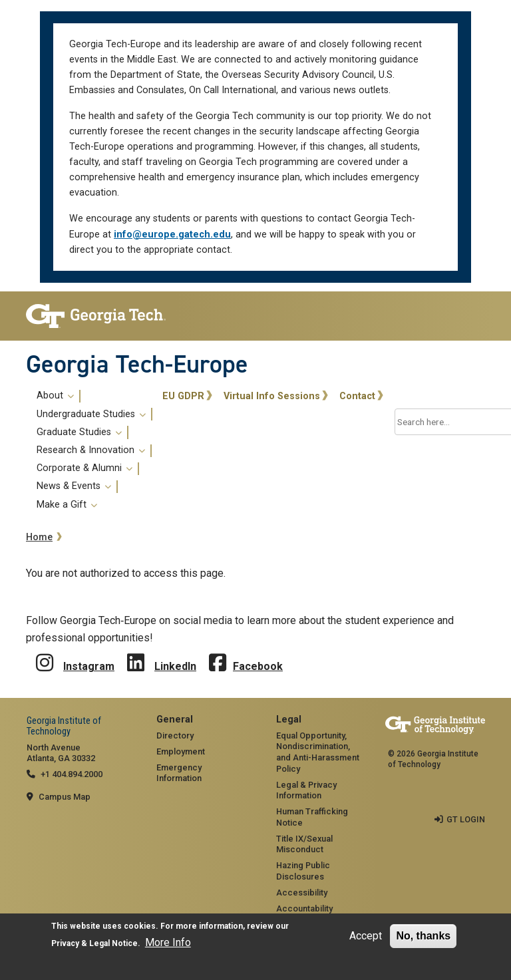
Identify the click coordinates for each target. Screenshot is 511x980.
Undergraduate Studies (91, 414)
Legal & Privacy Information (306, 790)
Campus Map (65, 797)
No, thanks (423, 936)
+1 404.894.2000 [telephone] (72, 774)
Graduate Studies (79, 432)
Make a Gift (67, 505)
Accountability (304, 908)
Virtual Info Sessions (272, 396)
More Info (168, 942)
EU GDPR (183, 396)
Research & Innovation (91, 450)
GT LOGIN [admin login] (466, 819)
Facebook (258, 666)
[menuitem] (92, 450)
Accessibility (302, 893)
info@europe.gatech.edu (172, 235)
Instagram (89, 666)
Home (39, 537)
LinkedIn (175, 666)
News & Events (74, 486)
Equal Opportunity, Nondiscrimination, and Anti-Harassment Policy (318, 752)
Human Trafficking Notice (312, 817)
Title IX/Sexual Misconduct (304, 844)
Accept (366, 936)
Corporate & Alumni (85, 468)
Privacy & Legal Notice (94, 943)
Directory (175, 735)
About (55, 396)
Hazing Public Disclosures (303, 871)
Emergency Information (179, 773)
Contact (357, 396)
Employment (181, 751)
